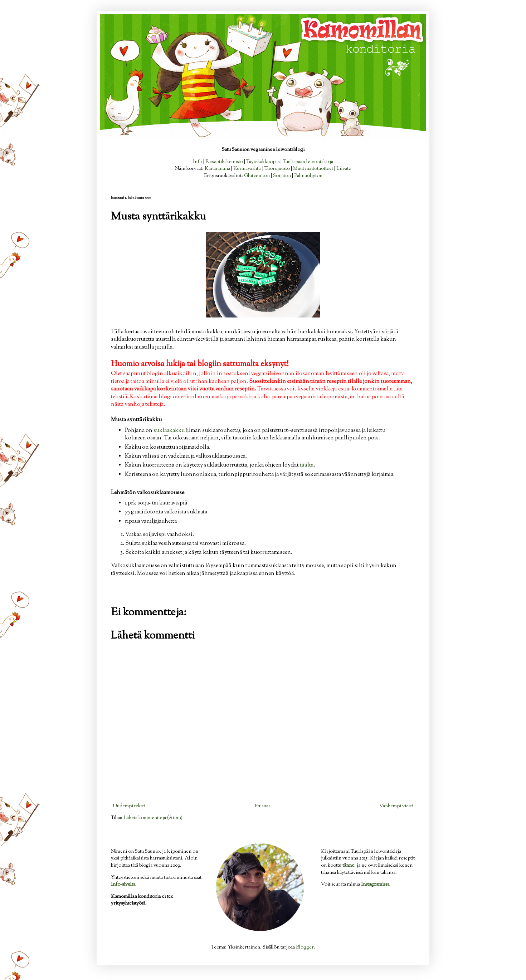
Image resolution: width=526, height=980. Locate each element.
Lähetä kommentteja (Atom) (153, 818)
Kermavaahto (247, 169)
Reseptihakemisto (224, 162)
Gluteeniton (257, 176)
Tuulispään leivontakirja (308, 162)
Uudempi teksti (129, 806)
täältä (307, 465)
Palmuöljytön (308, 176)
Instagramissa (375, 885)
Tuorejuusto (277, 169)
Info (198, 162)
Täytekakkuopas (263, 162)
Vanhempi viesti (396, 806)
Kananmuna (217, 169)
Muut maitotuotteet (313, 169)
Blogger (305, 947)
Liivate (344, 169)
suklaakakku (169, 430)
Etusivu (262, 806)
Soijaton (282, 176)
